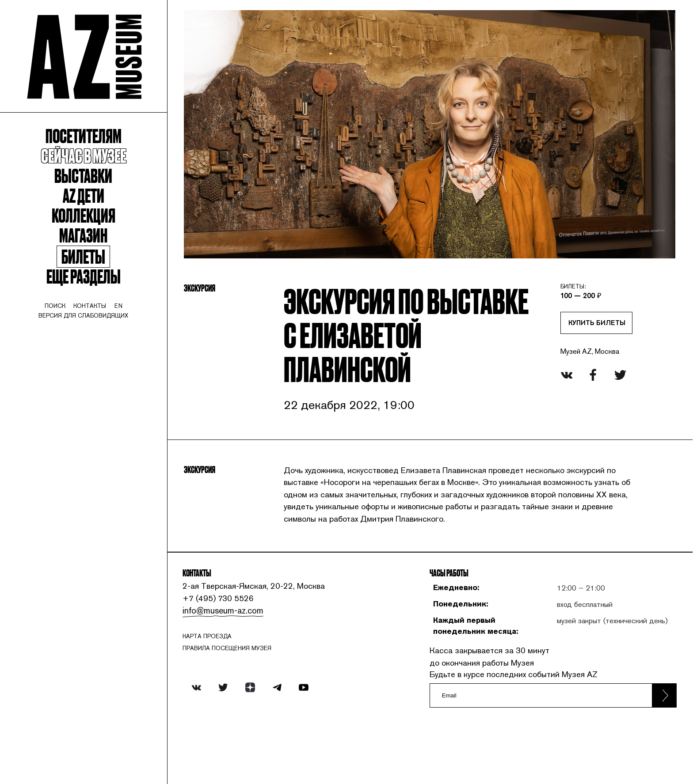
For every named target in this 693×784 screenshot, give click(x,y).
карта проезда (216, 682)
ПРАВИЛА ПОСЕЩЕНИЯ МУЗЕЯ (236, 695)
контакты (93, 319)
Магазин (87, 244)
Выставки (87, 182)
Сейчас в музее (87, 161)
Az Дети (87, 203)
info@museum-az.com (230, 657)
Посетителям (87, 141)
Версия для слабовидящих (87, 329)
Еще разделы (87, 288)
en (123, 319)
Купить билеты (592, 322)
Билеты (87, 267)
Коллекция (87, 224)
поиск (57, 319)
